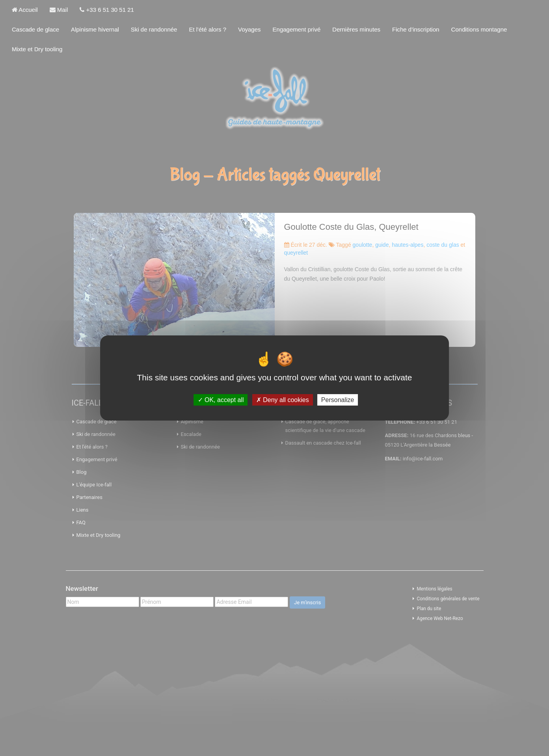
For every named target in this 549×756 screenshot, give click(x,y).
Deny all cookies (283, 400)
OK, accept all (221, 400)
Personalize (338, 400)
